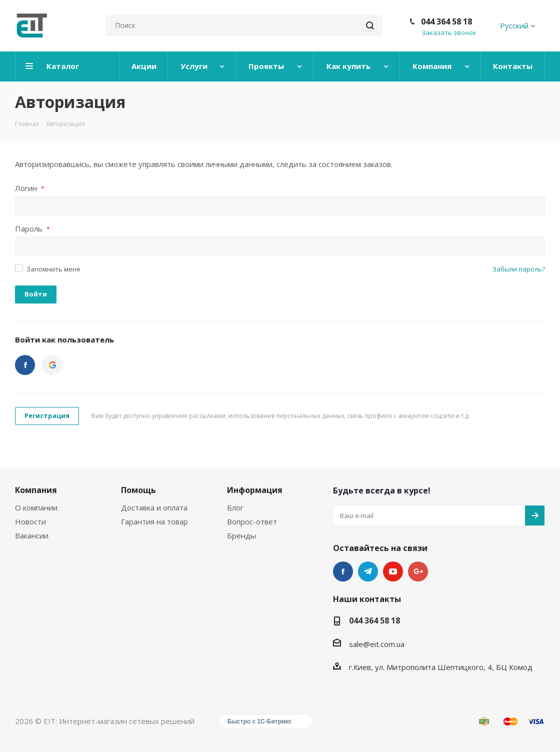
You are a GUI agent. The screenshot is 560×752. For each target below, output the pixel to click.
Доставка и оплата (154, 507)
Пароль (32, 228)
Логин (30, 188)
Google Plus (418, 571)
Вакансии (32, 535)
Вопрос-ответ (252, 521)
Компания (36, 490)
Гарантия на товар (154, 521)
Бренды (241, 535)
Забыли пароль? (519, 269)
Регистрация (47, 415)
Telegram (368, 571)
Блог (235, 507)
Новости (30, 521)
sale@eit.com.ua (377, 644)
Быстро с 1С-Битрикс (259, 721)
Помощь (138, 490)
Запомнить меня (53, 269)
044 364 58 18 (446, 21)
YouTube (393, 571)
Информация (255, 490)
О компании (36, 507)
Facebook (343, 571)
